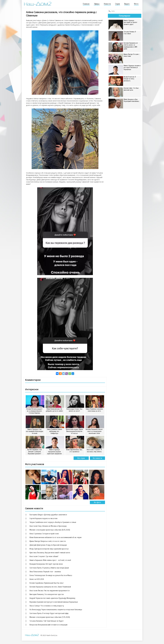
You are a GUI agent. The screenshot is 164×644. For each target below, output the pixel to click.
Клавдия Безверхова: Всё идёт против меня (46, 564)
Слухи (117, 4)
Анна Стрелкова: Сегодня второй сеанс (44, 534)
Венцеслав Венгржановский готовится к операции (48, 625)
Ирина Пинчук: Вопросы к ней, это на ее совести (48, 541)
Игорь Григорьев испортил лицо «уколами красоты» (49, 549)
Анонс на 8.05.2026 (37, 579)
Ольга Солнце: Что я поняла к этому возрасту (47, 606)
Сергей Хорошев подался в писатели (43, 518)
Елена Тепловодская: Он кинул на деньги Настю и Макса (51, 575)
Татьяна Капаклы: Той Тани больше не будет (47, 621)
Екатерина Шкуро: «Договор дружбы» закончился (48, 515)
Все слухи (81, 458)
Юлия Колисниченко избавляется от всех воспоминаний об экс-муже (56, 537)
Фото (136, 4)
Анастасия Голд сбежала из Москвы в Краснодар (48, 526)
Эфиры (97, 4)
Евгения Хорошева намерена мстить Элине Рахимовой (50, 587)
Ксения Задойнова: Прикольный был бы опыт (47, 583)
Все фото (97, 502)
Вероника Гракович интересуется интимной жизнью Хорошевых (54, 602)
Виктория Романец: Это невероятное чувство (47, 594)
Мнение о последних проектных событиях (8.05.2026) (50, 530)
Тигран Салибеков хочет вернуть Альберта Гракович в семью (53, 522)
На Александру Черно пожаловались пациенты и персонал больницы (56, 610)
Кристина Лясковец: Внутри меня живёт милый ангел (50, 553)
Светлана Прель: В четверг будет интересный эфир (49, 613)
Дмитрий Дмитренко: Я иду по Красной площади (48, 545)
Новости (107, 4)
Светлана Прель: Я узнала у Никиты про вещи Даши (49, 568)
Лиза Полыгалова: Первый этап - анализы (45, 572)
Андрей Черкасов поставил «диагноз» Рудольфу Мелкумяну (52, 598)
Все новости (97, 458)
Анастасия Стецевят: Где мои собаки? (44, 556)
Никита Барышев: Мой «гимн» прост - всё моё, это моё (50, 560)
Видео (127, 4)
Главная (86, 4)
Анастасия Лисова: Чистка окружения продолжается (49, 591)
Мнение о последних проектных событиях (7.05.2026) (50, 617)
